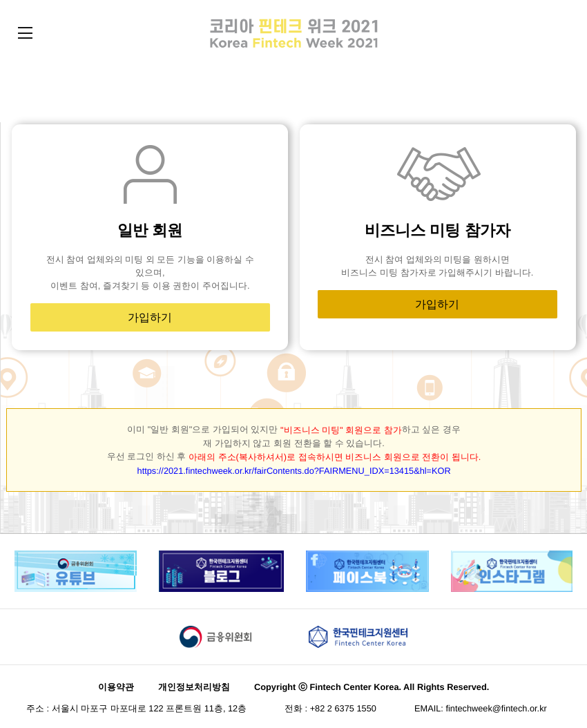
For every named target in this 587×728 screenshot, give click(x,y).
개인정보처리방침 (194, 682)
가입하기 (150, 315)
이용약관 (116, 682)
